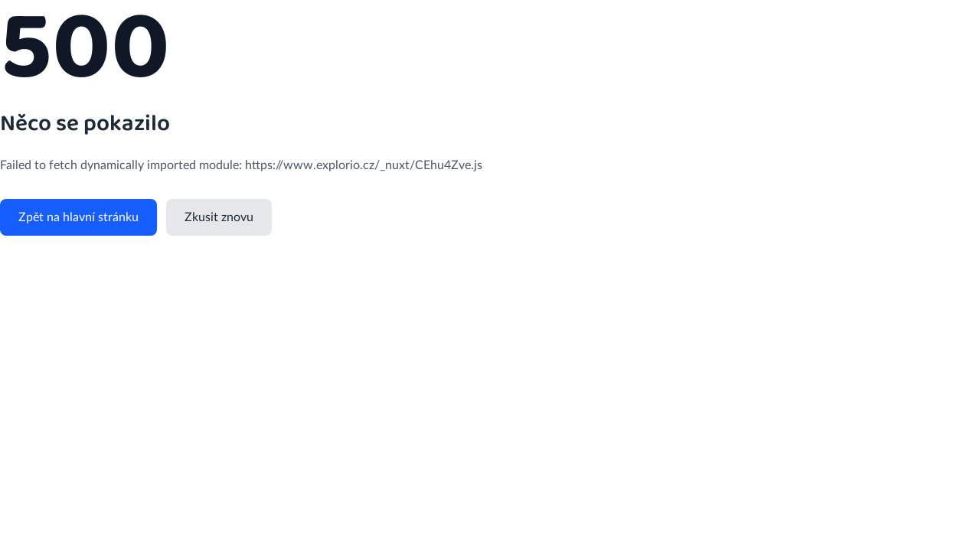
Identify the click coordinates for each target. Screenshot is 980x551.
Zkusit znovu (219, 217)
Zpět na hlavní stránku (78, 217)
